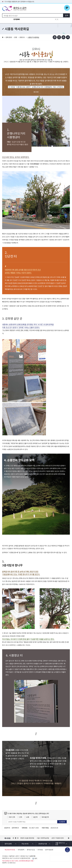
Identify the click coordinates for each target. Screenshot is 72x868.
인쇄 (63, 37)
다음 (18, 838)
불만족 (35, 817)
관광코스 (22, 37)
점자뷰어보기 (55, 37)
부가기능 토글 (68, 37)
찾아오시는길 (31, 850)
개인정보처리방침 (10, 850)
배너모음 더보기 (69, 838)
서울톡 (36, 858)
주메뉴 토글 (67, 8)
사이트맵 (40, 850)
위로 (67, 851)
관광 (16, 37)
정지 (16, 838)
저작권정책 (21, 850)
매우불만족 (45, 817)
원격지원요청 (49, 850)
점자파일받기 (59, 37)
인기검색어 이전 (56, 19)
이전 (13, 838)
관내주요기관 (43, 844)
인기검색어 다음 (58, 19)
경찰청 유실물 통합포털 (27, 838)
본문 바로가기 (36, 0)
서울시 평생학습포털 (43, 838)
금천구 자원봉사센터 (58, 838)
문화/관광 (9, 37)
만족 (21, 817)
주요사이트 (25, 844)
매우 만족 (12, 817)
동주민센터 (8, 844)
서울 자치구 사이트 (60, 844)
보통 (28, 817)
